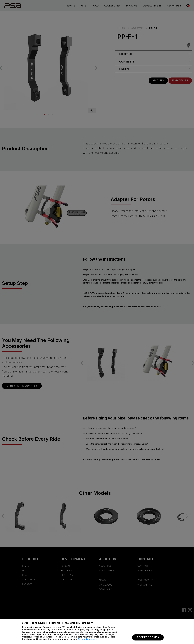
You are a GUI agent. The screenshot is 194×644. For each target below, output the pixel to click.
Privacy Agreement (87, 639)
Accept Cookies (148, 637)
